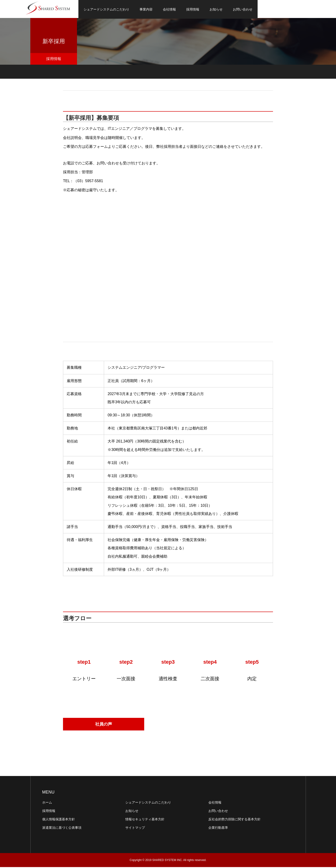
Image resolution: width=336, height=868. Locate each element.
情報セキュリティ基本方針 (145, 820)
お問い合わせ (243, 9)
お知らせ (216, 9)
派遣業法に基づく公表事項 (62, 829)
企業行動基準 (218, 829)
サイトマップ (135, 829)
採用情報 (193, 9)
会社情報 (169, 9)
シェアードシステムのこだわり (106, 9)
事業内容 (146, 9)
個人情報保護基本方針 (59, 820)
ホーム (47, 803)
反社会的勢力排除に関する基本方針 (234, 820)
